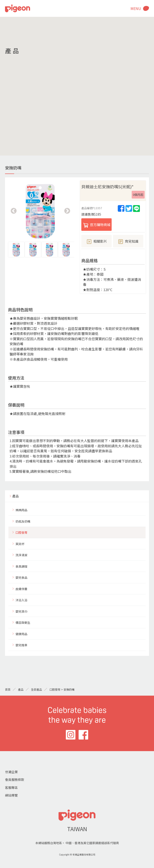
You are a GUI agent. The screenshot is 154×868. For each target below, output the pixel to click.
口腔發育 (21, 532)
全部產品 (36, 689)
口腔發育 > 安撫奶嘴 (62, 689)
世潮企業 (11, 772)
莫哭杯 (20, 544)
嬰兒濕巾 (21, 611)
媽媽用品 (21, 510)
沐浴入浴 (21, 600)
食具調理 (21, 566)
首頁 (8, 689)
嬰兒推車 (21, 645)
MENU (136, 8)
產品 (15, 496)
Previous (14, 211)
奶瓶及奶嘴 (23, 521)
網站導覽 (11, 795)
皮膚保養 (21, 589)
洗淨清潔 (21, 555)
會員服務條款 (15, 780)
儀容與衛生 (23, 623)
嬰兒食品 (21, 577)
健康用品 (21, 634)
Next (67, 211)
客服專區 (11, 787)
